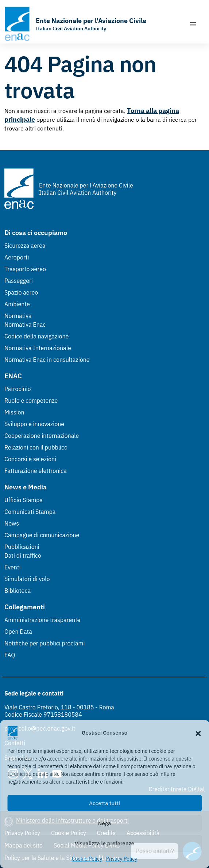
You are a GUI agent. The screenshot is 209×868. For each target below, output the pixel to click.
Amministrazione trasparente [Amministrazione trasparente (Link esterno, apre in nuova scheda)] (42, 620)
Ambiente (17, 304)
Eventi (13, 567)
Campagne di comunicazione (42, 535)
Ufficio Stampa (24, 500)
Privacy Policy (121, 859)
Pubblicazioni (22, 547)
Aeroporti (17, 257)
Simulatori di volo (27, 579)
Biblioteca (18, 591)
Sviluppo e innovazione (34, 424)
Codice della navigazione (36, 336)
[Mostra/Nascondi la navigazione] (193, 24)
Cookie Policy (87, 859)
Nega (104, 823)
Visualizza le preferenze (104, 843)
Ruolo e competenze (31, 401)
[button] (198, 733)
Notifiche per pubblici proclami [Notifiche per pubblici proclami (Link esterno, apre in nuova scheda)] (44, 643)
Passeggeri (19, 281)
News (12, 523)
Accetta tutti (104, 803)
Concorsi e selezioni (30, 459)
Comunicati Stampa (30, 512)
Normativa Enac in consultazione (47, 360)
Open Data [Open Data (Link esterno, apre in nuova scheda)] (18, 632)
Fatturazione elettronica (36, 471)
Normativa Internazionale (38, 348)
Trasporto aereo (25, 269)
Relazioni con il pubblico (36, 447)
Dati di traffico (23, 556)
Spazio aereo (21, 292)
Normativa (18, 316)
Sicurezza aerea (25, 246)
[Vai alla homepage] (75, 24)
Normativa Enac (25, 325)
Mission (14, 412)
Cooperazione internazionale (42, 436)
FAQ (10, 655)
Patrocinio (18, 389)
